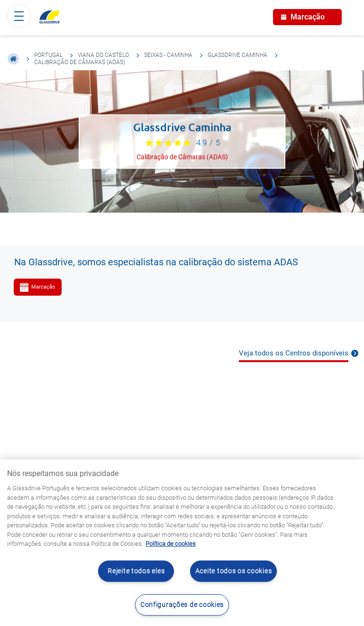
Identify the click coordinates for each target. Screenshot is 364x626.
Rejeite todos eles (136, 571)
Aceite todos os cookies (234, 571)
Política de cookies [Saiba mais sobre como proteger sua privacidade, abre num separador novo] (171, 544)
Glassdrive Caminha (237, 55)
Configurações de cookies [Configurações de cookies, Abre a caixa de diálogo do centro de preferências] (182, 605)
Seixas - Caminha (168, 55)
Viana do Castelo (103, 55)
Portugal (48, 55)
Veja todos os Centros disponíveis (294, 353)
